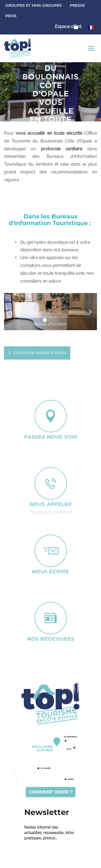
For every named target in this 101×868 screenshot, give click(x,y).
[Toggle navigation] (92, 48)
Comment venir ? (51, 792)
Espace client (68, 27)
